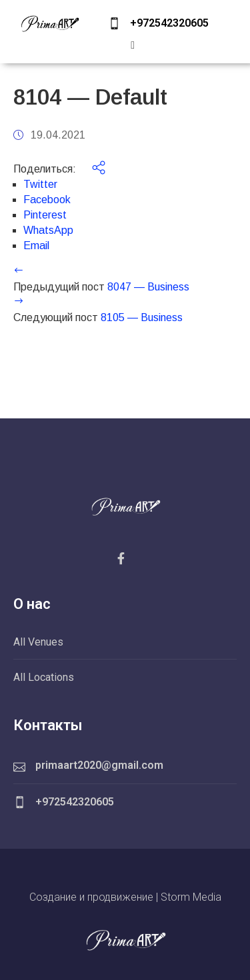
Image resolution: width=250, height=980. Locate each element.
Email (36, 245)
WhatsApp (48, 230)
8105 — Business (142, 317)
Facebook (47, 200)
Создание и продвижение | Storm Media (125, 897)
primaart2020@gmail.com (99, 765)
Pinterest (45, 215)
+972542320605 (169, 23)
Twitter (40, 184)
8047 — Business (148, 287)
